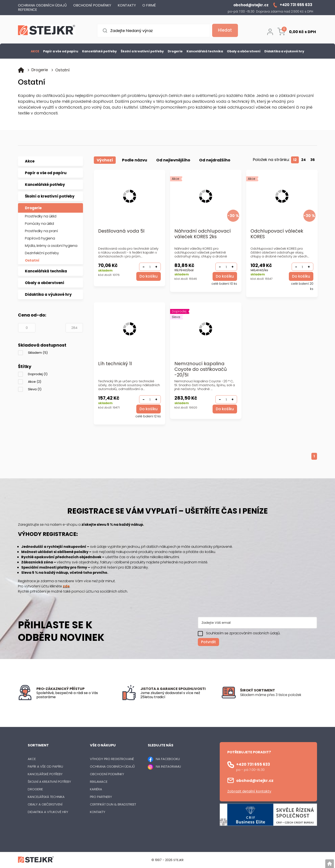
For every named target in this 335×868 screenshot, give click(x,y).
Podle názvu (135, 160)
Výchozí (105, 160)
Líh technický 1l (115, 364)
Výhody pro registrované (112, 759)
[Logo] (47, 31)
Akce (35, 382)
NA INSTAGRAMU (168, 767)
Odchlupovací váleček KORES (277, 234)
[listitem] (279, 695)
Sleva (35, 389)
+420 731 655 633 (253, 764)
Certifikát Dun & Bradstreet (113, 805)
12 (295, 160)
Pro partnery (101, 797)
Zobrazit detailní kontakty (249, 791)
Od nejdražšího (215, 160)
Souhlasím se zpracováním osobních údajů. (243, 633)
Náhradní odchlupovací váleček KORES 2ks (203, 234)
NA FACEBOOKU (168, 759)
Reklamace (99, 782)
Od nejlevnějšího (173, 160)
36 (313, 160)
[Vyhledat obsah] (224, 31)
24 (303, 160)
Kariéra (96, 789)
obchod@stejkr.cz (255, 780)
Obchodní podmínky (107, 774)
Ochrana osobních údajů (112, 767)
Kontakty (98, 812)
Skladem (38, 353)
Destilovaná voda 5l (121, 231)
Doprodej (38, 374)
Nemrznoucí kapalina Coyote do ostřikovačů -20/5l (201, 369)
